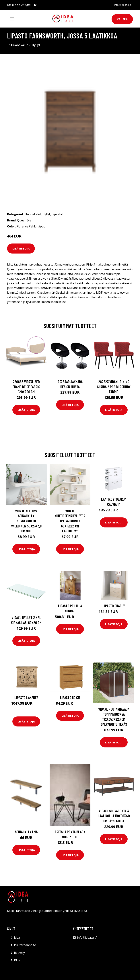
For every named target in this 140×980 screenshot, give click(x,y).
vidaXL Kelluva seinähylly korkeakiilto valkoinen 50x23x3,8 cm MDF (26, 521)
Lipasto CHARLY (114, 606)
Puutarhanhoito (25, 945)
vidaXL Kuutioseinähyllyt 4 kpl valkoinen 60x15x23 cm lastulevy (70, 521)
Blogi (18, 960)
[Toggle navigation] (12, 19)
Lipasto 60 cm (70, 697)
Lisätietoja (21, 248)
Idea (17, 938)
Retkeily (19, 953)
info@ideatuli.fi (123, 5)
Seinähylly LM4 (26, 832)
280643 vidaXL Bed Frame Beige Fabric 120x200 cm (26, 387)
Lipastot (57, 214)
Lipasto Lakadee (26, 697)
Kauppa (122, 19)
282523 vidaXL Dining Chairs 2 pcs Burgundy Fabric (114, 387)
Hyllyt (36, 45)
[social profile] (35, 5)
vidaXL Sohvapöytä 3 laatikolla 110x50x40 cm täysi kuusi (114, 816)
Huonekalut (20, 45)
